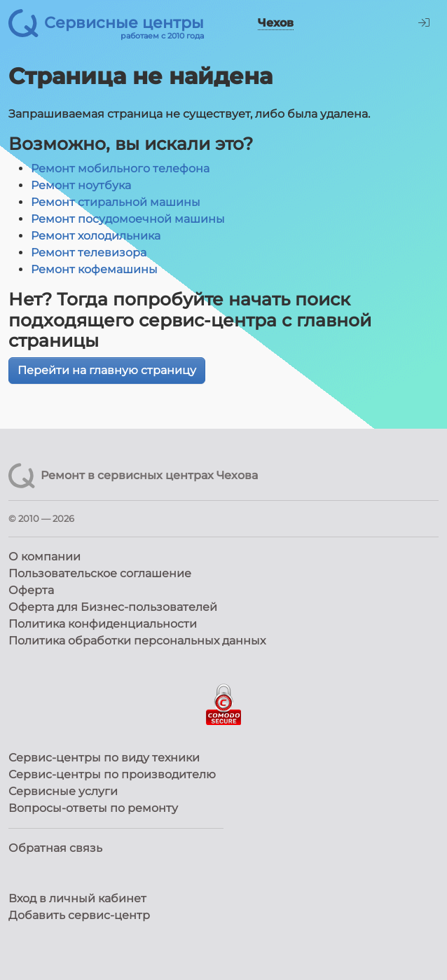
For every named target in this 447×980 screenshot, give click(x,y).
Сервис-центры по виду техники (104, 758)
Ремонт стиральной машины (116, 202)
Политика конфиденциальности (103, 624)
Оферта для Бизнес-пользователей (113, 607)
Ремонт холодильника (96, 236)
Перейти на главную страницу (107, 370)
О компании (44, 557)
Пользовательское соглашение (100, 573)
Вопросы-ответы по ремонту (93, 808)
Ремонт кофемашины (94, 269)
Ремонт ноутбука (81, 185)
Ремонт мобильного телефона (120, 168)
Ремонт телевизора (89, 253)
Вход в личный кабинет (77, 898)
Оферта (31, 590)
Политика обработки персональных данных (137, 641)
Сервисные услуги (63, 791)
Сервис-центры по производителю (112, 774)
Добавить (79, 915)
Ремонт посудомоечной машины (128, 219)
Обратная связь (55, 848)
